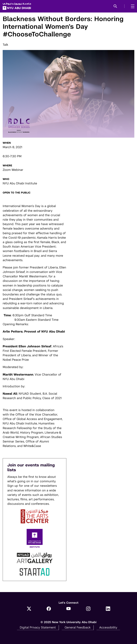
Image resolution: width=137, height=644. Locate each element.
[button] (115, 6)
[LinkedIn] (108, 609)
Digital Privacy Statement (38, 627)
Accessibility (108, 627)
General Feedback (78, 627)
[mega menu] (132, 6)
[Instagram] (88, 609)
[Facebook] (49, 609)
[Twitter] (29, 609)
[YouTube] (69, 609)
